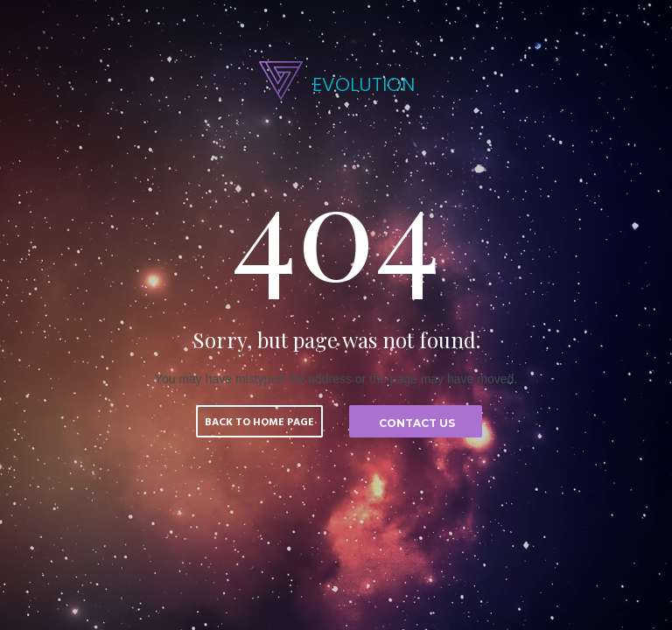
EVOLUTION (364, 84)
